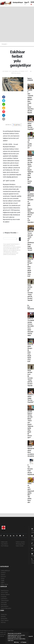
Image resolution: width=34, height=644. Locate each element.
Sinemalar (4, 602)
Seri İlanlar (4, 604)
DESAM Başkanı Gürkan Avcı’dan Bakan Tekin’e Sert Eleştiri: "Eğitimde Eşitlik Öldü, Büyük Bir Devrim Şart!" (30, 170)
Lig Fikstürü (4, 598)
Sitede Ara (4, 615)
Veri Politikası (5, 546)
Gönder (20, 239)
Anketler (3, 616)
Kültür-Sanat (4, 584)
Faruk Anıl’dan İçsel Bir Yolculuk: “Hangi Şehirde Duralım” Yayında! (30, 293)
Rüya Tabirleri (5, 620)
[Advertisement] (17, 24)
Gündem (3, 573)
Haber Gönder (20, 546)
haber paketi (3, 638)
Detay (16, 642)
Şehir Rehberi (5, 606)
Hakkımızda (4, 542)
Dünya (3, 578)
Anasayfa (4, 44)
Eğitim (3, 582)
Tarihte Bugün (5, 600)
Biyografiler (4, 618)
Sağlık (3, 580)
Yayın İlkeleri (4, 544)
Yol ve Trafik (4, 593)
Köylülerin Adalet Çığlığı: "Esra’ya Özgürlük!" (31, 125)
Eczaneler (4, 596)
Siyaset (3, 575)
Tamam (23, 642)
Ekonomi (3, 576)
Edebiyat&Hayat (18, 2)
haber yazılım (4, 640)
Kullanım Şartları (20, 542)
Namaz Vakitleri (5, 595)
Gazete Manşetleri (6, 608)
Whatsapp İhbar (20, 544)
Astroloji (3, 622)
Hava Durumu (5, 591)
